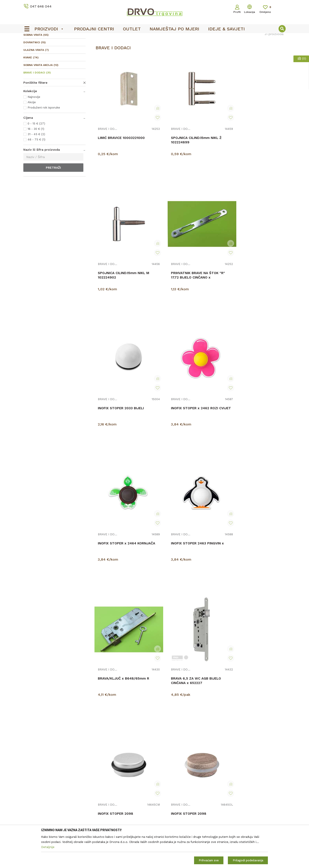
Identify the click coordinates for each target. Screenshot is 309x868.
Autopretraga (179, 56)
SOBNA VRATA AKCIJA (41, 98)
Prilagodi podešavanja (248, 860)
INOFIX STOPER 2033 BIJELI (115, 260)
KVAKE (31, 91)
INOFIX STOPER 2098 (212, 369)
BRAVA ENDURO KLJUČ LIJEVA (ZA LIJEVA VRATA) (113, 597)
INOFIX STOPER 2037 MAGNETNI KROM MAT (262, 706)
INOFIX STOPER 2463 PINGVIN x (261, 260)
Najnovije (34, 130)
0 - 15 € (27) (36, 157)
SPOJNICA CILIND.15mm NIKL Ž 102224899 (163, 151)
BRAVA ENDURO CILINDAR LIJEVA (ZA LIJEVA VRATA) (115, 708)
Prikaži (246, 56)
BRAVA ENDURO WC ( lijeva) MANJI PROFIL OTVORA (164, 708)
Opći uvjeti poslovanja (173, 818)
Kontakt (96, 824)
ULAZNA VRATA (36, 83)
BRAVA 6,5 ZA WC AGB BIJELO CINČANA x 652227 (164, 374)
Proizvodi (30, 47)
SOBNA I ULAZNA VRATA (57, 47)
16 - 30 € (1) (36, 162)
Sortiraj (200, 56)
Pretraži (53, 201)
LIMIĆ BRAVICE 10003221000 (110, 148)
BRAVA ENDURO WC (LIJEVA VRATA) (211, 706)
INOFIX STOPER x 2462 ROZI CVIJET (161, 260)
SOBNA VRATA (36, 68)
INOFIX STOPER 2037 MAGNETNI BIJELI (212, 595)
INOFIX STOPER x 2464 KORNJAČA (209, 260)
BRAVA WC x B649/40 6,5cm (164, 483)
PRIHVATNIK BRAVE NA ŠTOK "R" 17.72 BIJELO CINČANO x (262, 151)
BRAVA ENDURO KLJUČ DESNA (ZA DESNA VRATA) (258, 485)
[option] (154, 38)
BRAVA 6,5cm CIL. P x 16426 (164, 595)
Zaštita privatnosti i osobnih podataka (185, 824)
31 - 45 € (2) (36, 167)
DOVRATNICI (34, 75)
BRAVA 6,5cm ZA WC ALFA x (212, 483)
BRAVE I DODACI (37, 106)
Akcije (32, 135)
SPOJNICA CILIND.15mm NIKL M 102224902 (211, 151)
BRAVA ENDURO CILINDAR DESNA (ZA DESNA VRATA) (260, 597)
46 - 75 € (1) (36, 173)
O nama (96, 818)
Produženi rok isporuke (44, 141)
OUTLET (154, 38)
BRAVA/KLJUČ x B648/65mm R (111, 372)
